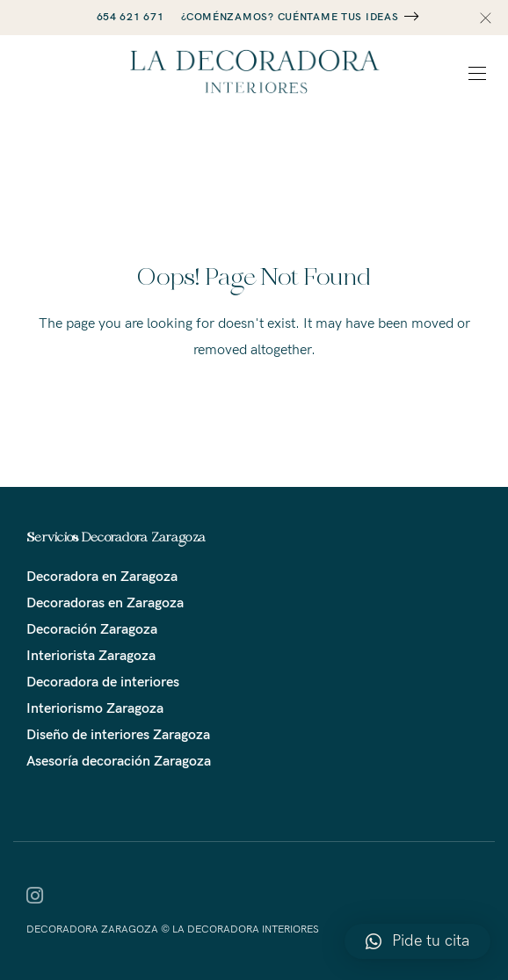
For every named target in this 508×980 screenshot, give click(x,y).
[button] (417, 941)
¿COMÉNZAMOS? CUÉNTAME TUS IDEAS (290, 17)
